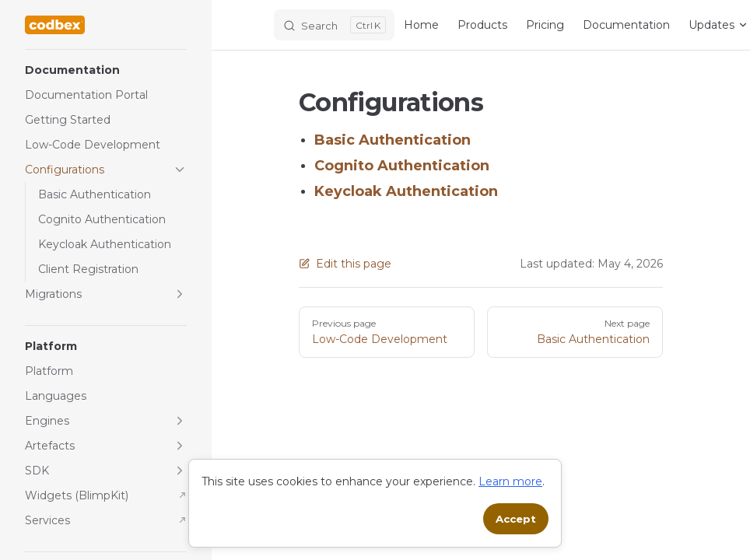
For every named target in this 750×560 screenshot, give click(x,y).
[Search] (334, 25)
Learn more (510, 481)
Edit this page (345, 264)
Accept (516, 519)
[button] (106, 70)
